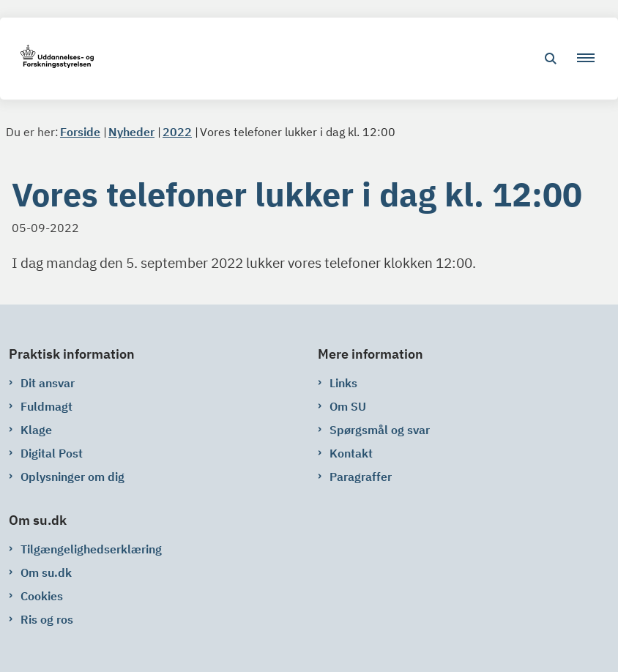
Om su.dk (46, 572)
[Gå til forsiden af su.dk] (53, 59)
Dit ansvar (48, 383)
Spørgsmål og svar (380, 430)
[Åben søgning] (551, 59)
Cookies (42, 596)
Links (343, 383)
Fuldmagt (46, 406)
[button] (592, 59)
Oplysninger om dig (72, 477)
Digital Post (52, 453)
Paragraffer (361, 477)
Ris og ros (47, 619)
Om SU (348, 406)
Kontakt (351, 453)
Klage (36, 430)
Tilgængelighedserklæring (91, 549)
